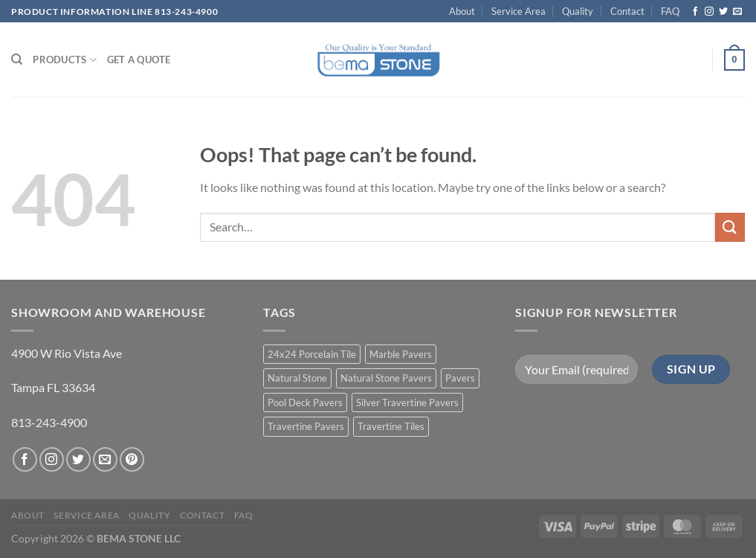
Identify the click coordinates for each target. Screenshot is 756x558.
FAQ (670, 11)
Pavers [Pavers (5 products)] (460, 378)
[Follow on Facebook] (695, 12)
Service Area (518, 11)
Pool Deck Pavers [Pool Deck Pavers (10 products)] (305, 403)
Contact (627, 11)
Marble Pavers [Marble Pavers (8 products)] (401, 354)
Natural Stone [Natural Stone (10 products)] (297, 378)
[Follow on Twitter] (723, 12)
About (462, 11)
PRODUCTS (65, 60)
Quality (578, 11)
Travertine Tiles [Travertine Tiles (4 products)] (391, 426)
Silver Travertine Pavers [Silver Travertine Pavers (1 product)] (407, 403)
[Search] (17, 60)
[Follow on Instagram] (709, 12)
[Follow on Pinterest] (132, 459)
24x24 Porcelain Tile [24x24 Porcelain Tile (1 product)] (312, 354)
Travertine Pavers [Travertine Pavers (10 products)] (306, 426)
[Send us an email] (737, 12)
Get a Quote (139, 60)
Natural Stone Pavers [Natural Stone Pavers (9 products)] (386, 378)
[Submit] (730, 227)
